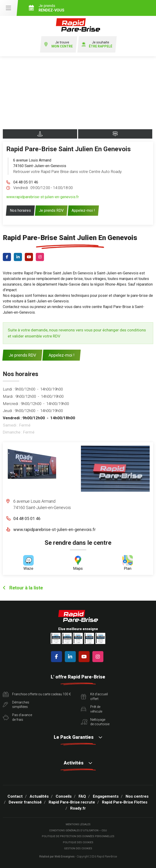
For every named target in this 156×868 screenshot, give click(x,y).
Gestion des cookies (78, 848)
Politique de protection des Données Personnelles (78, 836)
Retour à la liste (23, 588)
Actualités (39, 796)
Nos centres (137, 796)
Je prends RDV (51, 210)
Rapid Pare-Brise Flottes (125, 802)
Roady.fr (78, 808)
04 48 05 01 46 (26, 182)
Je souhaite (97, 44)
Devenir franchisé (25, 802)
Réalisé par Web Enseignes (57, 857)
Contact (15, 796)
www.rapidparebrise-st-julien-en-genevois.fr (43, 197)
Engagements (106, 796)
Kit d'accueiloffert (94, 696)
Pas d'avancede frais (17, 717)
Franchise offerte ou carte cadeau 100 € (37, 694)
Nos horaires (20, 210)
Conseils (64, 796)
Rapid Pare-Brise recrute (72, 802)
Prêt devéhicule (92, 709)
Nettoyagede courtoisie (95, 722)
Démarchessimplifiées (16, 705)
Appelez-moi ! (83, 210)
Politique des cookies (78, 842)
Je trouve (58, 44)
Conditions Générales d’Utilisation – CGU (78, 830)
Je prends (91, 8)
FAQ (82, 796)
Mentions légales (78, 824)
